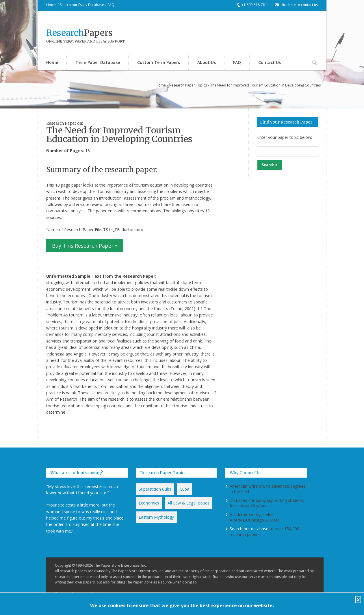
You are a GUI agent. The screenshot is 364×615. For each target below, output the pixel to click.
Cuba (184, 489)
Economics (149, 503)
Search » (270, 165)
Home (51, 5)
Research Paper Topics (188, 85)
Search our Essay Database (82, 5)
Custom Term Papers (159, 62)
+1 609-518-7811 (255, 5)
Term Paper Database (98, 62)
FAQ (111, 5)
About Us (207, 62)
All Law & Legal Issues (188, 503)
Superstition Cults (155, 489)
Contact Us (270, 62)
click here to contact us (299, 5)
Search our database (249, 529)
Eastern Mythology (156, 517)
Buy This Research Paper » (85, 246)
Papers (79, 33)
